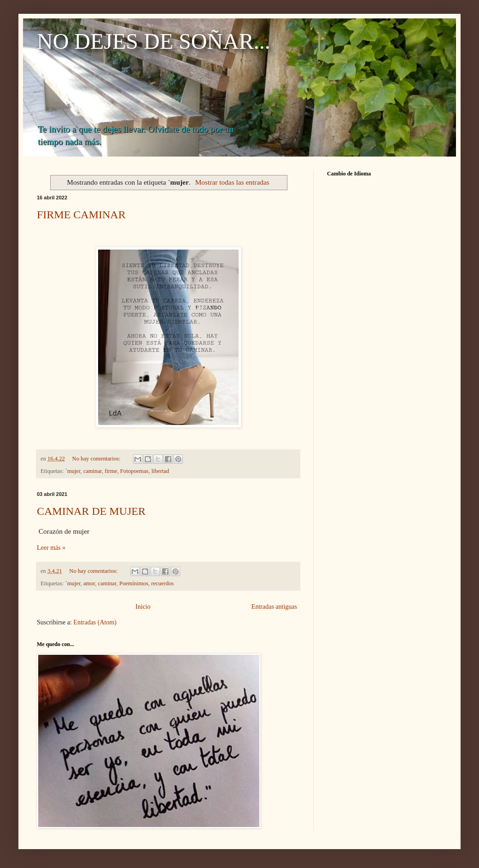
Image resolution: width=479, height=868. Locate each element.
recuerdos (162, 583)
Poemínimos (134, 583)
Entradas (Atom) (95, 622)
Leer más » (51, 548)
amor (89, 583)
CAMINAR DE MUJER (91, 511)
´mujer (73, 471)
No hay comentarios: (97, 459)
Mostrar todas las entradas (232, 182)
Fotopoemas (134, 471)
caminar (93, 471)
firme (111, 471)
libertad (160, 471)
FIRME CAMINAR (81, 215)
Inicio (143, 607)
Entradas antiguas (274, 607)
